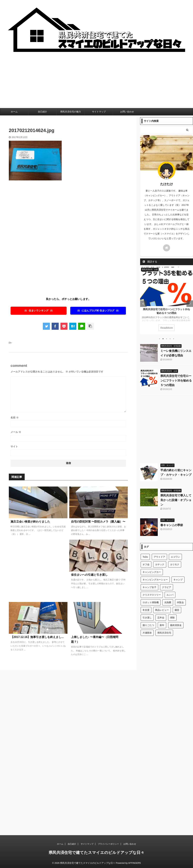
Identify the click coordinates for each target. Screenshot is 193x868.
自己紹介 (42, 112)
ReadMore (167, 328)
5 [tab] (174, 339)
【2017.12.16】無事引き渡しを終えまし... (37, 637)
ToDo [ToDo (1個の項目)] (145, 557)
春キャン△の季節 (172, 525)
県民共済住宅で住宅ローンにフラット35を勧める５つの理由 (176, 381)
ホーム (14, 112)
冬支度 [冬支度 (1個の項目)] (146, 610)
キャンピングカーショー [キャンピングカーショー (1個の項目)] (155, 580)
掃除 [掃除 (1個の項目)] (172, 618)
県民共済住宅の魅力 (71, 112)
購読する (150, 262)
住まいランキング (39, 311)
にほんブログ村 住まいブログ (98, 311)
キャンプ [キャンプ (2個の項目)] (178, 580)
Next (190, 304)
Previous (143, 304)
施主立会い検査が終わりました (30, 522)
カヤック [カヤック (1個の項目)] (160, 564)
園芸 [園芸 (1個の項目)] (177, 610)
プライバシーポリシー (108, 844)
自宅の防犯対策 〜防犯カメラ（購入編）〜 (98, 522)
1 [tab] (160, 339)
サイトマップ (99, 112)
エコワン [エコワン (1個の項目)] (175, 557)
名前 (15, 417)
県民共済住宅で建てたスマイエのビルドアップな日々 (96, 853)
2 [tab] (163, 339)
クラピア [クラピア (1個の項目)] (167, 587)
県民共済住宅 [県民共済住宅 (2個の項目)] (164, 633)
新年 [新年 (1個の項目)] (162, 625)
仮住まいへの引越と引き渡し (89, 575)
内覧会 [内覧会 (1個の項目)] (180, 602)
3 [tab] (167, 339)
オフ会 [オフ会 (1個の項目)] (146, 564)
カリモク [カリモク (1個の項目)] (175, 564)
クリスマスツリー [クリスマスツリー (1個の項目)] (152, 595)
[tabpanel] (167, 301)
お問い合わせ (127, 112)
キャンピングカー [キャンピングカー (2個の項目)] (152, 572)
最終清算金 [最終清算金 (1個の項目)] (176, 625)
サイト (14, 446)
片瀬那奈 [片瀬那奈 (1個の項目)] (147, 633)
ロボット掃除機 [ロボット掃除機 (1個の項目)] (151, 602)
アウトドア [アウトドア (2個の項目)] (159, 557)
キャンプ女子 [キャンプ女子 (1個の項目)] (149, 587)
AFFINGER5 (134, 863)
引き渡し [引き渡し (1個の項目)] (147, 618)
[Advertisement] (96, 82)
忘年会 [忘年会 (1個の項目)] (161, 618)
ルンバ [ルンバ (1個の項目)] (170, 595)
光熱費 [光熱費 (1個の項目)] (168, 602)
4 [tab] (170, 339)
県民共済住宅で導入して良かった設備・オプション (176, 500)
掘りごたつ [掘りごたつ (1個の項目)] (148, 625)
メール (16, 432)
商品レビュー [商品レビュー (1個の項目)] (162, 610)
